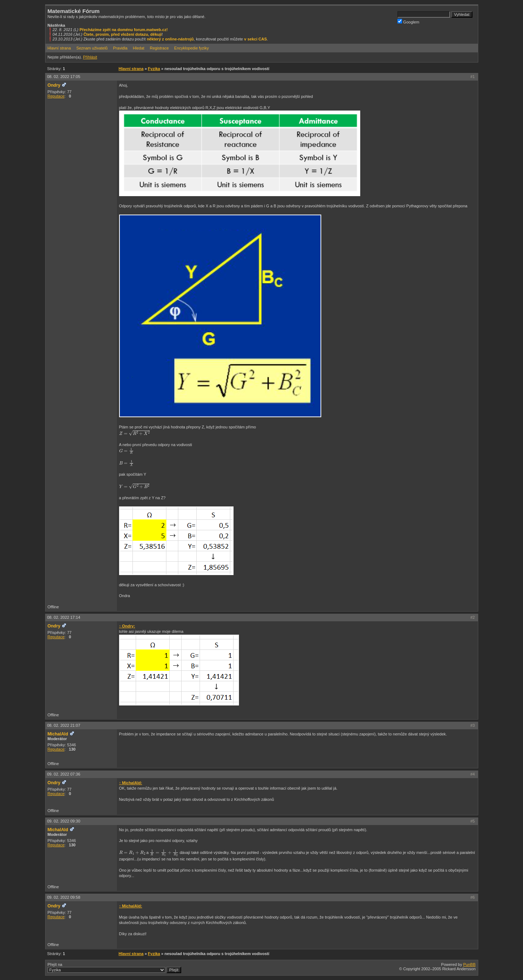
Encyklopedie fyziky (192, 48)
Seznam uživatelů (92, 48)
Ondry (54, 85)
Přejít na (115, 968)
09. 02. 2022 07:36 (64, 774)
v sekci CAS (255, 39)
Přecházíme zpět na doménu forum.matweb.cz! (124, 30)
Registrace (159, 48)
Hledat (139, 48)
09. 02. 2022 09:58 (64, 897)
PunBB (469, 964)
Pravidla (120, 48)
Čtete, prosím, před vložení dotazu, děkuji (123, 34)
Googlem (408, 21)
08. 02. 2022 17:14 (64, 617)
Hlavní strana (59, 48)
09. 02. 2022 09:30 (64, 821)
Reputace (56, 96)
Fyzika (154, 69)
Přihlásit (90, 57)
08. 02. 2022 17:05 (64, 77)
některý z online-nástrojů (170, 39)
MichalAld (58, 734)
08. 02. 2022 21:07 (64, 725)
